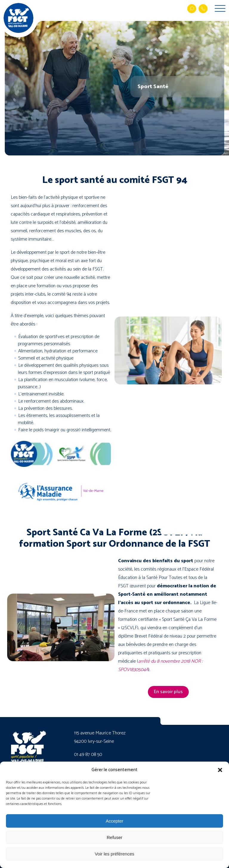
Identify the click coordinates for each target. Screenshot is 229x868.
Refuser (115, 837)
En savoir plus (168, 692)
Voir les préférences (115, 854)
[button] (220, 770)
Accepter (114, 821)
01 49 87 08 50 (88, 755)
